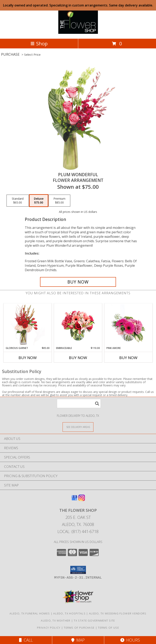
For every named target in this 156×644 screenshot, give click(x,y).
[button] (78, 570)
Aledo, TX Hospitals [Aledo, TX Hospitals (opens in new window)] (69, 613)
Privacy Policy (49, 628)
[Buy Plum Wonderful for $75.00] (78, 282)
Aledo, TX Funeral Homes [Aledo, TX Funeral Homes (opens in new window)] (30, 613)
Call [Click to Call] (26, 640)
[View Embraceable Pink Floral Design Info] (78, 325)
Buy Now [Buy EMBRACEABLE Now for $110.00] (78, 358)
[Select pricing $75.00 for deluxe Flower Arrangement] (39, 201)
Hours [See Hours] (130, 640)
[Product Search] (79, 404)
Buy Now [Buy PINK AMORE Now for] (128, 358)
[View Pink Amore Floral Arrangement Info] (128, 325)
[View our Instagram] (82, 500)
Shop (39, 43)
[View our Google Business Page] (74, 500)
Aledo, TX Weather (56, 621)
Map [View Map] (78, 640)
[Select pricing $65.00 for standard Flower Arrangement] (18, 201)
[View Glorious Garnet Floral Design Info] (28, 325)
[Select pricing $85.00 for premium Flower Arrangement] (59, 201)
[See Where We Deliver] (78, 427)
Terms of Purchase (79, 628)
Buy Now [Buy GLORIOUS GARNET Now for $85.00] (28, 358)
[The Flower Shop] (78, 33)
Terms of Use (108, 628)
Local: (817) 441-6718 (78, 532)
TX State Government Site (94, 621)
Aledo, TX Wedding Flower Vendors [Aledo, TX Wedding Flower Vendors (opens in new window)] (118, 613)
